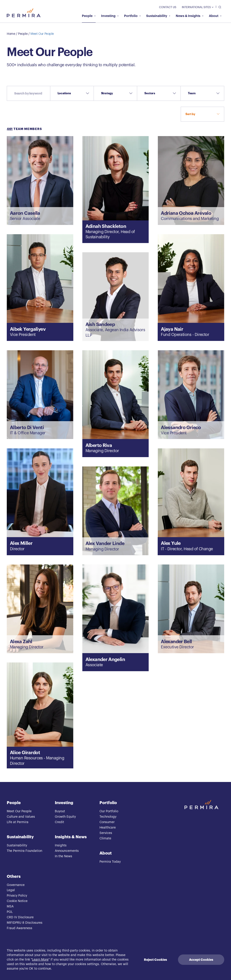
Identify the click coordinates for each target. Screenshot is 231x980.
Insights (61, 845)
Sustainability (158, 16)
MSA (10, 907)
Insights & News (71, 837)
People (89, 16)
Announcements (67, 851)
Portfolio (132, 16)
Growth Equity (65, 817)
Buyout (60, 811)
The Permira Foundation (24, 851)
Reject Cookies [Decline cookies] (155, 960)
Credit (59, 822)
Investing (110, 16)
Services (106, 833)
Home (11, 34)
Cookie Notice (17, 901)
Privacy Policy (17, 896)
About (215, 16)
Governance (16, 885)
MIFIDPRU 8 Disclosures (25, 923)
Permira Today (110, 862)
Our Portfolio (109, 811)
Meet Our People (42, 34)
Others (14, 876)
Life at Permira (18, 822)
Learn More (40, 960)
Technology (108, 817)
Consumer (107, 822)
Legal (11, 890)
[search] (219, 7)
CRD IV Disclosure (20, 917)
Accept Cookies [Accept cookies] (201, 960)
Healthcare (108, 828)
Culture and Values (21, 817)
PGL (10, 912)
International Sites (198, 7)
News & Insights (190, 16)
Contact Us (168, 7)
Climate (105, 838)
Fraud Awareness (20, 928)
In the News (64, 856)
